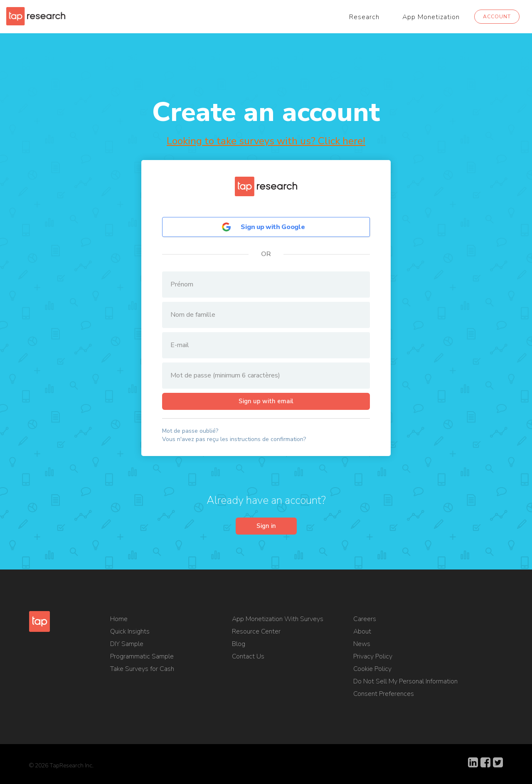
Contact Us (248, 658)
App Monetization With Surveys (278, 621)
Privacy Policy (373, 658)
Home (119, 621)
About (362, 633)
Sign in (266, 527)
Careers (365, 621)
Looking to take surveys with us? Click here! (266, 141)
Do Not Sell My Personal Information (405, 683)
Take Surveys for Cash (142, 671)
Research (364, 17)
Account (497, 17)
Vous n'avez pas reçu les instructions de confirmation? (234, 440)
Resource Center (256, 633)
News (362, 646)
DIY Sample (127, 646)
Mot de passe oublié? (190, 431)
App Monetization (431, 17)
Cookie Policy (372, 671)
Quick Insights (130, 633)
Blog (239, 646)
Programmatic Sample (142, 658)
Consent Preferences (384, 695)
